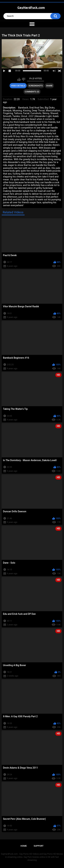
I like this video (19, 79)
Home (24, 846)
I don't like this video (23, 79)
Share (49, 86)
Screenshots (36, 86)
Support (39, 846)
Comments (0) (32, 92)
